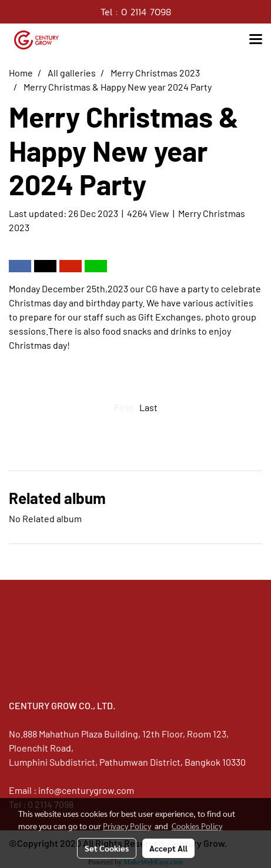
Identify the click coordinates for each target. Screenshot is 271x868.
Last (148, 407)
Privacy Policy (127, 826)
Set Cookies (107, 848)
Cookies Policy (197, 826)
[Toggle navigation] (256, 40)
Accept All (168, 848)
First (124, 407)
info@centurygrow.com (86, 790)
